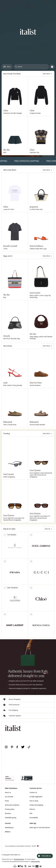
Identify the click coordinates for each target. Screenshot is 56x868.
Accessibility (34, 818)
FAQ (31, 813)
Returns (32, 809)
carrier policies (35, 861)
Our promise (9, 797)
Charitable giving (11, 818)
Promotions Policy (19, 859)
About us (8, 793)
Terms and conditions (12, 805)
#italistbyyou (9, 828)
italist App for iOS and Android (40, 828)
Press (7, 801)
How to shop (34, 801)
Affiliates (8, 832)
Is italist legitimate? (36, 797)
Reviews (8, 813)
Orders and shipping (36, 805)
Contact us (33, 793)
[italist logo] (28, 32)
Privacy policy (10, 809)
